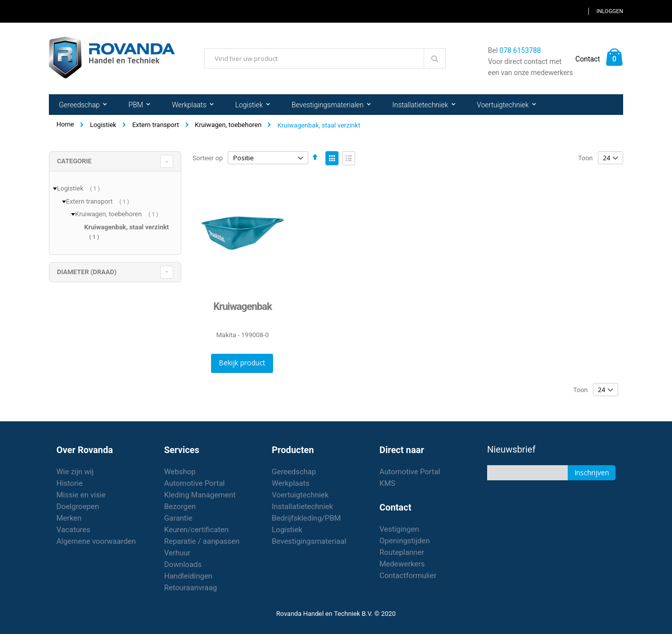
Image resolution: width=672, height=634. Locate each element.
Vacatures (73, 530)
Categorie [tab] (74, 161)
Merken (69, 518)
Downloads (183, 564)
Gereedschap (294, 472)
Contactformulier (408, 576)
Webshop (180, 472)
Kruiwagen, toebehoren (228, 125)
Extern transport (155, 125)
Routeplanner (402, 552)
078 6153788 (520, 50)
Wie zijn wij (75, 472)
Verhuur (177, 553)
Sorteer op (208, 158)
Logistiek (103, 125)
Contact (588, 59)
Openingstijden (405, 541)
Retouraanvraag (191, 588)
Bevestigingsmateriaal (309, 541)
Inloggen (610, 11)
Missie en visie (81, 495)
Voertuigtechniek (300, 495)
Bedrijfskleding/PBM (307, 518)
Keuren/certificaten (196, 530)
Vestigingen (399, 529)
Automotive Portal (194, 483)
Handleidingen (188, 576)
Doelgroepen (78, 506)
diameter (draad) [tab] (87, 272)
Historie (70, 483)
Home (65, 124)
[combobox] (325, 58)
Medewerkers (402, 564)
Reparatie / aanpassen (202, 541)
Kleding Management (200, 495)
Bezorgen (180, 506)
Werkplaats (291, 483)
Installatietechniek (303, 506)
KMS (387, 483)
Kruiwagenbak (242, 306)
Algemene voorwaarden (96, 541)
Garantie (178, 518)
